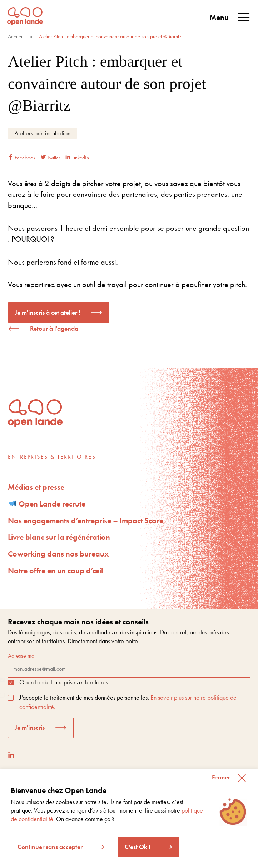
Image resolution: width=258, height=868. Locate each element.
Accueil (16, 36)
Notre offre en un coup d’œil (55, 571)
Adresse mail (129, 665)
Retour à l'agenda (54, 328)
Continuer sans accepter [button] (50, 847)
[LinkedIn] (11, 755)
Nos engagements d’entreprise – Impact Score (86, 521)
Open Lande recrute (47, 504)
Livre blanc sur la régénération (59, 537)
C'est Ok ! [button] (138, 847)
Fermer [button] (221, 777)
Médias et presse (36, 487)
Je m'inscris (30, 727)
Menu (230, 18)
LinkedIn (77, 158)
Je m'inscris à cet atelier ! (48, 312)
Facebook (22, 158)
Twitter (50, 158)
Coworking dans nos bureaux (58, 554)
